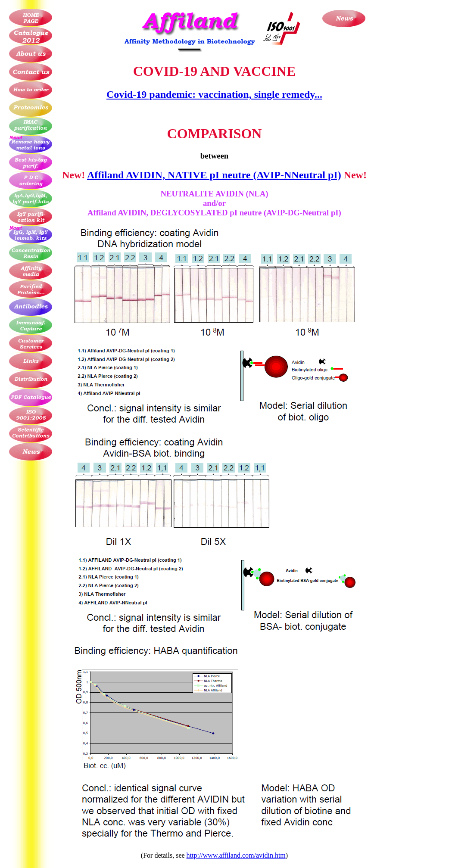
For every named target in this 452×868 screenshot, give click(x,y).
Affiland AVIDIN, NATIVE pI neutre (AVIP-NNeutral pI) (214, 175)
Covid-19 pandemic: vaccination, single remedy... (214, 94)
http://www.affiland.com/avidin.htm (236, 855)
